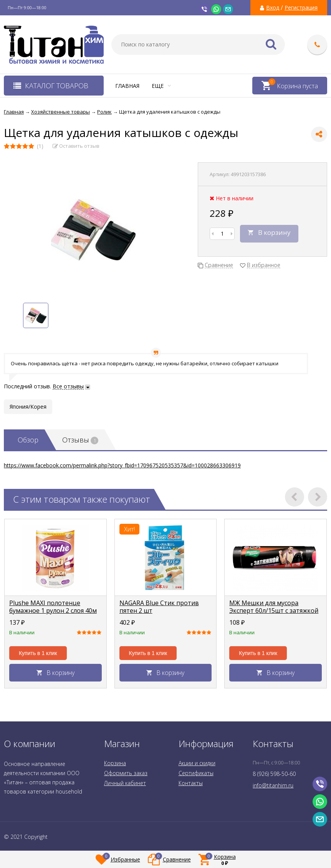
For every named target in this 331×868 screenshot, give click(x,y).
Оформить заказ (126, 773)
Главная (127, 86)
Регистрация (301, 8)
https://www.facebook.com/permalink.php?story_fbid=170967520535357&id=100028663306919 (122, 465)
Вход (273, 8)
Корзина (115, 763)
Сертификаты (196, 773)
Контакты (191, 783)
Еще (161, 86)
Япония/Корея (28, 407)
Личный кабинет (125, 783)
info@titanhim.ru (273, 785)
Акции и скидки (197, 763)
